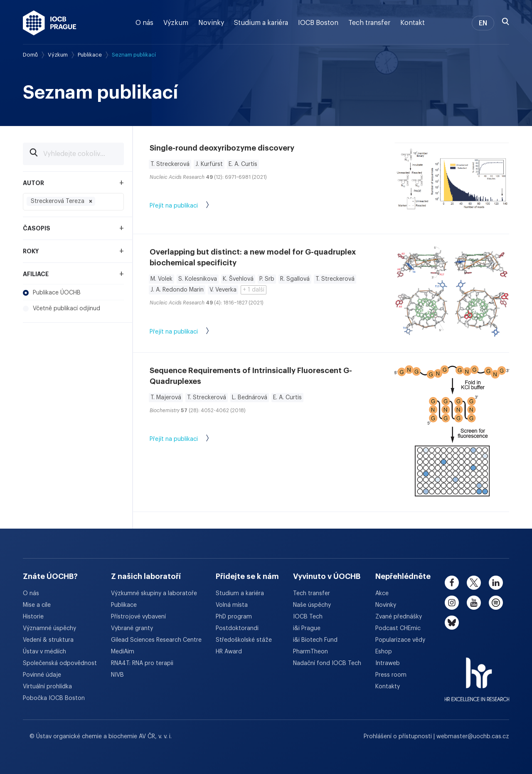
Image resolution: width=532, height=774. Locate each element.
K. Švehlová (238, 279)
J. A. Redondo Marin (177, 290)
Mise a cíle (37, 605)
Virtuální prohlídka (47, 687)
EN (483, 23)
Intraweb (388, 663)
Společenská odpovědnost (60, 663)
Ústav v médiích (44, 652)
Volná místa (232, 605)
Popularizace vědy (400, 640)
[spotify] (496, 603)
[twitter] (474, 583)
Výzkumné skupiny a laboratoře (154, 593)
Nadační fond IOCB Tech (327, 663)
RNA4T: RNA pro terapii (142, 663)
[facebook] (452, 583)
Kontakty (388, 687)
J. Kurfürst (209, 164)
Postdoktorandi (237, 628)
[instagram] (452, 603)
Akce (382, 593)
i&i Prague (307, 628)
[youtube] (474, 603)
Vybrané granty (132, 628)
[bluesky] (452, 623)
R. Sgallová (295, 279)
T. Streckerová (170, 164)
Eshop (384, 652)
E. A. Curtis (243, 164)
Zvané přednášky (399, 617)
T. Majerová (166, 398)
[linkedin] (496, 583)
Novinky (211, 23)
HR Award (229, 652)
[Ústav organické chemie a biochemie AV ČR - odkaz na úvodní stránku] (50, 23)
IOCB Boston (318, 23)
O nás (144, 23)
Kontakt (413, 23)
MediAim (123, 652)
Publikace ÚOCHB (52, 293)
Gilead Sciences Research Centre (156, 640)
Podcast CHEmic (398, 628)
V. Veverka (223, 290)
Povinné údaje (42, 675)
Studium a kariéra (261, 23)
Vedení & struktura (48, 640)
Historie (33, 617)
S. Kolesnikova (198, 279)
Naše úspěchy (312, 605)
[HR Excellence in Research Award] (477, 674)
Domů (30, 55)
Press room (391, 675)
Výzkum (176, 23)
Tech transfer (369, 23)
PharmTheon (310, 652)
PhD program (234, 617)
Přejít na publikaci (188, 206)
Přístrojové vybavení (138, 617)
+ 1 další (254, 290)
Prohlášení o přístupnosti (399, 737)
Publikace (90, 55)
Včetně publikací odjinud (62, 309)
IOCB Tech (308, 617)
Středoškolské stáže (244, 640)
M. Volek (161, 279)
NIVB (117, 675)
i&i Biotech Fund (315, 640)
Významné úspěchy (49, 628)
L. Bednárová (250, 398)
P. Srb (267, 279)
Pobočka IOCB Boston (54, 698)
